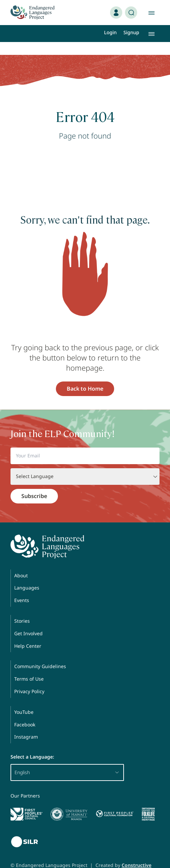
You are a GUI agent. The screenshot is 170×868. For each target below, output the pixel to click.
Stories (22, 608)
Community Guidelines (40, 653)
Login (110, 32)
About (21, 563)
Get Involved (28, 621)
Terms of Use (29, 666)
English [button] (67, 759)
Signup (131, 32)
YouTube (24, 699)
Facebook (25, 712)
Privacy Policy (29, 678)
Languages (27, 575)
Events (22, 587)
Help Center (28, 633)
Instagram (26, 724)
